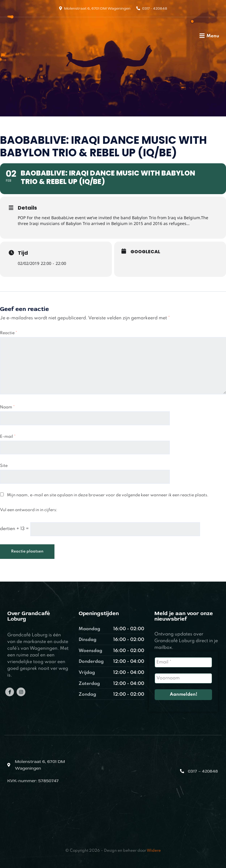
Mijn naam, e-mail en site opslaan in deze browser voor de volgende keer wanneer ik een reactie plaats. (108, 495)
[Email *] (183, 662)
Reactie (9, 333)
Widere (154, 851)
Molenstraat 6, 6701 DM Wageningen (97, 8)
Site (4, 466)
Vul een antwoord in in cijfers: (29, 510)
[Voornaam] (183, 678)
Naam (7, 407)
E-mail (8, 437)
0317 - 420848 (155, 8)
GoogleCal (145, 252)
